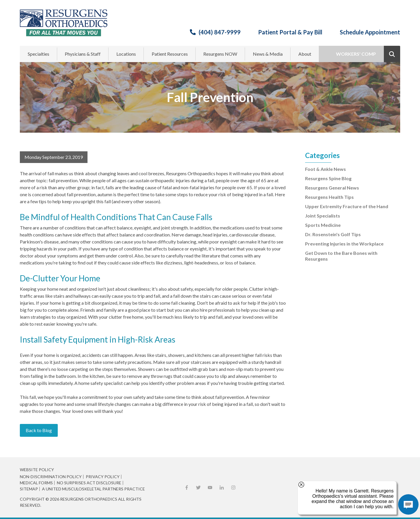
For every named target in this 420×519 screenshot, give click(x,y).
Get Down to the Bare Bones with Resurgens (341, 256)
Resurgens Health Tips (329, 197)
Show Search (392, 54)
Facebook (187, 488)
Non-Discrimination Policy (51, 477)
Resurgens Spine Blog (328, 178)
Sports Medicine (323, 225)
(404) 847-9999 (220, 32)
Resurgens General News (332, 188)
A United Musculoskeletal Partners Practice (93, 489)
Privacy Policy (103, 477)
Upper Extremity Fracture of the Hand (347, 206)
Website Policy (37, 470)
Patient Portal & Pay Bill (290, 32)
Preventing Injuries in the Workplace (344, 244)
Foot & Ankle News (325, 169)
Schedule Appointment (370, 32)
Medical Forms (36, 483)
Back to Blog (39, 430)
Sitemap (29, 489)
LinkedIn (222, 488)
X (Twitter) (198, 488)
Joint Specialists (323, 216)
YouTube (210, 488)
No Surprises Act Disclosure (89, 483)
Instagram (233, 488)
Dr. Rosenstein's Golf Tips (333, 234)
